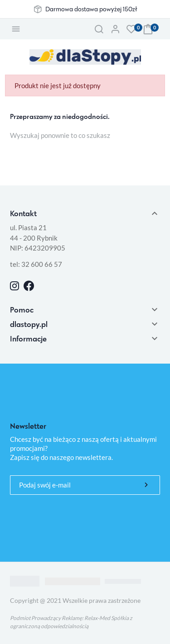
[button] (99, 29)
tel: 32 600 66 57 (36, 264)
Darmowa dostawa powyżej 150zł (91, 9)
